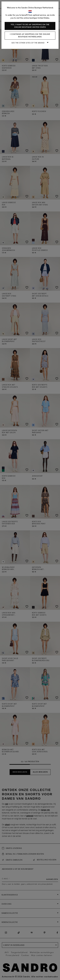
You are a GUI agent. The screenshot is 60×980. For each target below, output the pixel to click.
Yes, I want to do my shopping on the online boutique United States (30, 26)
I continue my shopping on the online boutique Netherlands (30, 35)
